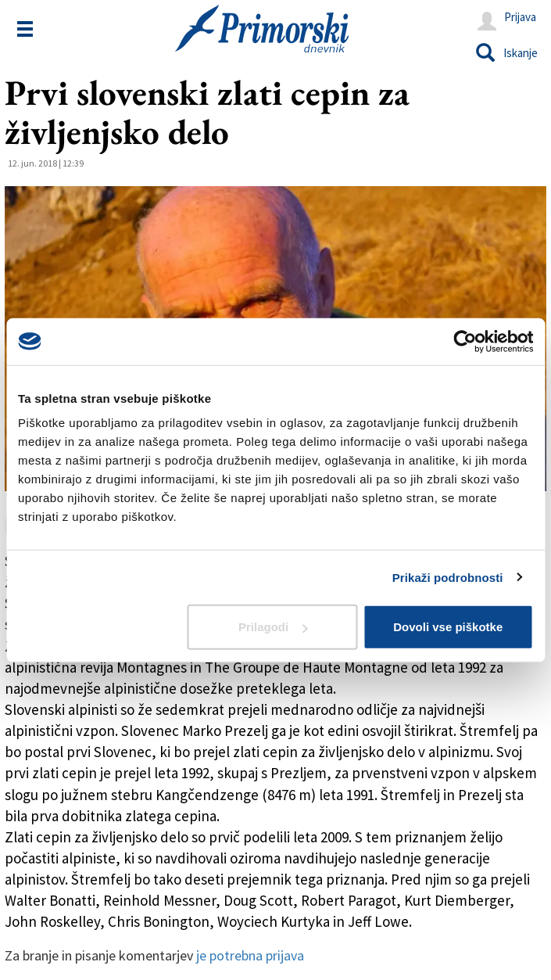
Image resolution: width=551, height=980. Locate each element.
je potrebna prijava (250, 955)
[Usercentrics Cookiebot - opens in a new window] (465, 341)
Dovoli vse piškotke (448, 627)
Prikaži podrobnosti (448, 577)
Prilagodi (273, 627)
